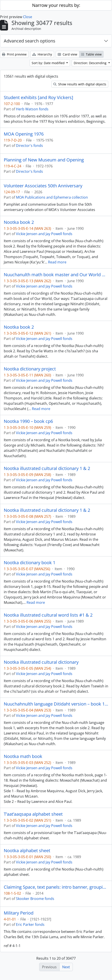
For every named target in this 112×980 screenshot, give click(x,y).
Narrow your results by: (56, 5)
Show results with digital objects (80, 84)
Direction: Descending (91, 63)
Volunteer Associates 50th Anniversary (43, 186)
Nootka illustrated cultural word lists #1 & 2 (48, 615)
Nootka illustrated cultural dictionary (41, 662)
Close (28, 17)
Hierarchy (42, 54)
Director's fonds (29, 146)
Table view (91, 54)
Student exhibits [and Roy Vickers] (39, 98)
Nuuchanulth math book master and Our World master (56, 275)
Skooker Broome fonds (35, 899)
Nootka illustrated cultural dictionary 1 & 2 (47, 468)
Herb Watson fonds (32, 109)
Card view (68, 54)
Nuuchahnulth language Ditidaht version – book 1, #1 (56, 704)
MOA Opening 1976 (24, 134)
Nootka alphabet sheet (27, 851)
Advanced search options (30, 41)
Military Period (19, 913)
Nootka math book (23, 756)
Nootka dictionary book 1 (30, 563)
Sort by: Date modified (49, 63)
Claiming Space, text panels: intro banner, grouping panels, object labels (56, 887)
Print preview (14, 54)
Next (66, 967)
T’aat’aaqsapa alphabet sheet (33, 814)
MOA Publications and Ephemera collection (52, 197)
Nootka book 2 (19, 222)
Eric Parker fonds (30, 924)
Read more (57, 262)
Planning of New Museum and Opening (44, 160)
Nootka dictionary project (30, 369)
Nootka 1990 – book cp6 (28, 421)
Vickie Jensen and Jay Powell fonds (44, 234)
